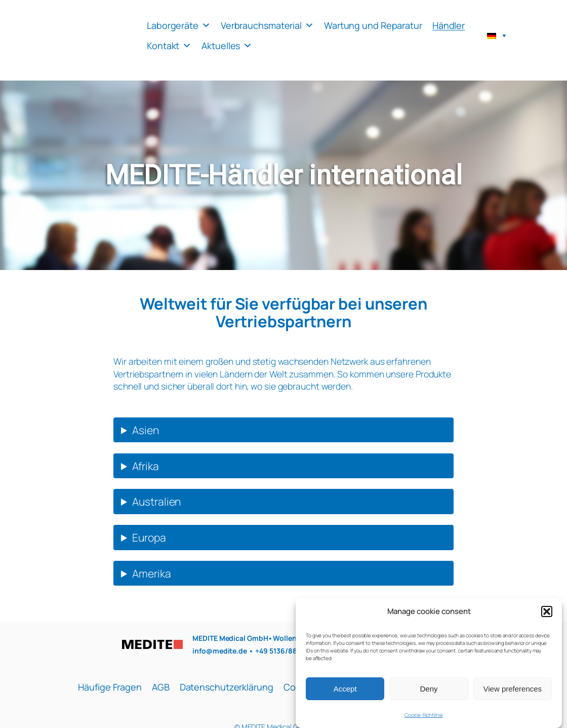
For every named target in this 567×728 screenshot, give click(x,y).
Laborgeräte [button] (179, 25)
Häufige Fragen (110, 687)
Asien (146, 430)
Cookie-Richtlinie (423, 722)
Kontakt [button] (169, 46)
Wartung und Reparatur (373, 25)
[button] (547, 619)
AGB (161, 687)
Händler (449, 25)
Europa (149, 537)
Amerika (151, 573)
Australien (156, 501)
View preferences (513, 696)
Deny (429, 696)
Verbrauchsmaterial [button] (267, 25)
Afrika (145, 466)
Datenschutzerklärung (227, 687)
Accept (345, 696)
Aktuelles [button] (227, 46)
